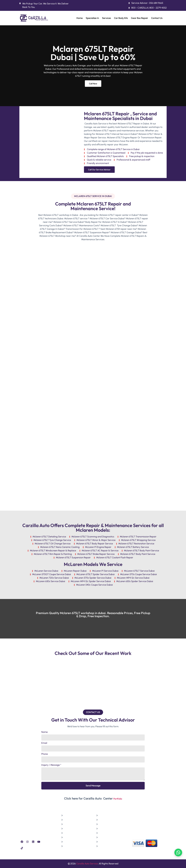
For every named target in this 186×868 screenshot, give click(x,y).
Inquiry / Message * (51, 765)
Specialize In (92, 18)
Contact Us (157, 18)
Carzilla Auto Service (87, 864)
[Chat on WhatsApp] (178, 853)
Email (44, 743)
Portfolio (118, 799)
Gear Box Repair (139, 18)
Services (106, 18)
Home (80, 18)
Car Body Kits (121, 18)
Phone (45, 754)
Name (44, 732)
